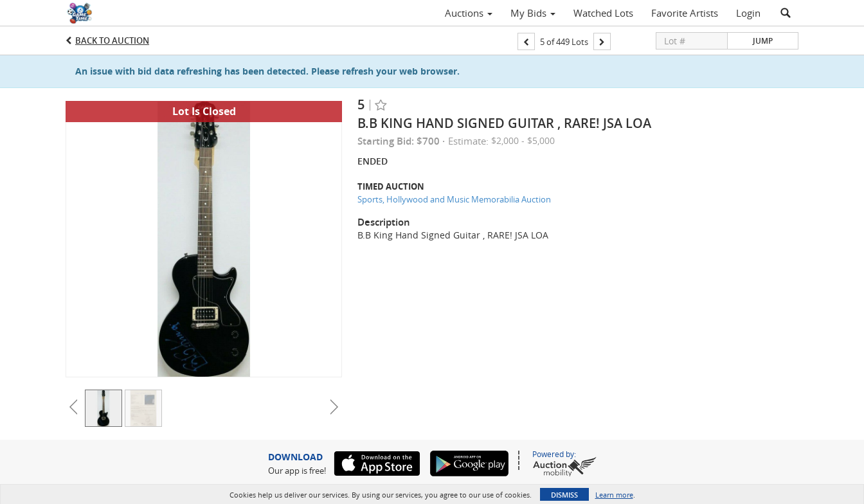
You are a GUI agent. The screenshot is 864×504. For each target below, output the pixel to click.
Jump (763, 41)
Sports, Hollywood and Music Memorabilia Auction (454, 199)
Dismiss (564, 495)
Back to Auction (112, 40)
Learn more (614, 495)
